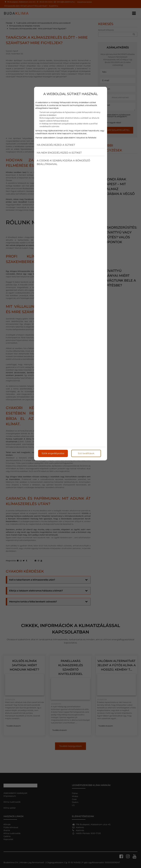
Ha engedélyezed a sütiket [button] (56, 144)
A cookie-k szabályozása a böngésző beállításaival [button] (63, 162)
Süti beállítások (86, 453)
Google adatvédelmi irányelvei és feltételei (76, 137)
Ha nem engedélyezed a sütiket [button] (59, 152)
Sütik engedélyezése (53, 453)
